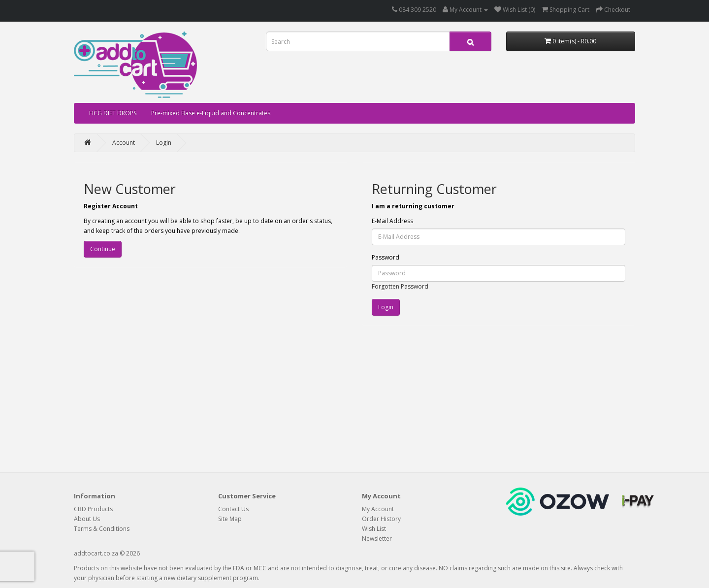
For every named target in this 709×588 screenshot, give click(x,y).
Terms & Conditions (102, 529)
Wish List (374, 529)
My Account (378, 509)
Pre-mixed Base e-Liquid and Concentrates (211, 113)
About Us (87, 519)
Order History (381, 519)
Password (386, 257)
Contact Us (233, 509)
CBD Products (93, 509)
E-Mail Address (392, 221)
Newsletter (377, 539)
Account (124, 143)
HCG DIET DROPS (113, 113)
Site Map (230, 519)
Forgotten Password (400, 286)
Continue (103, 249)
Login (164, 143)
